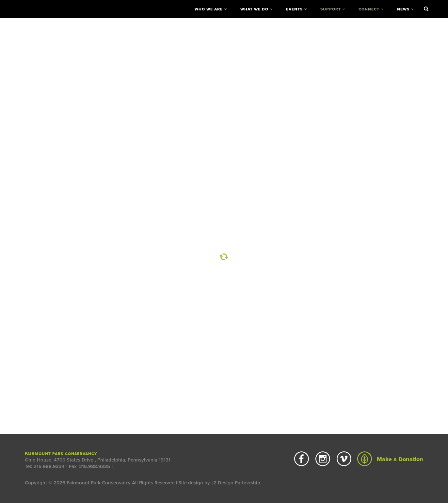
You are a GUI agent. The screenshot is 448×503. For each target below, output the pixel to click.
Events (294, 9)
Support (331, 9)
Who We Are (209, 9)
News (403, 9)
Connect (369, 9)
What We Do (254, 9)
